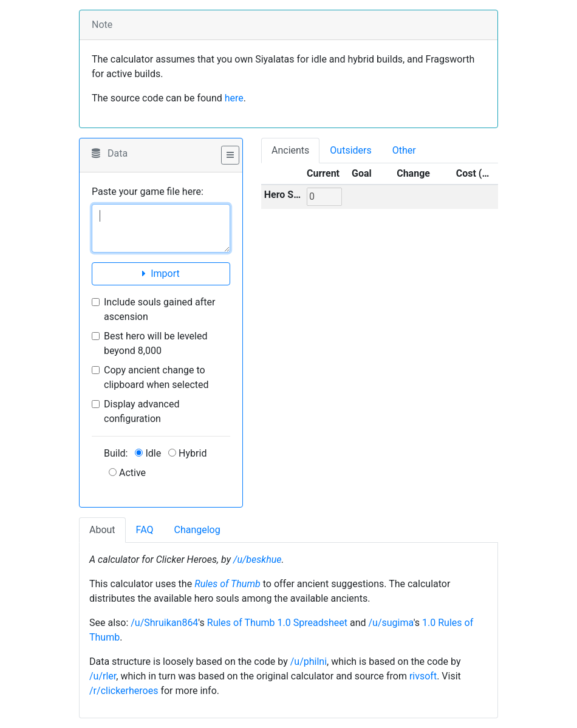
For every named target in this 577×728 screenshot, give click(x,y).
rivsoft (423, 676)
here (234, 98)
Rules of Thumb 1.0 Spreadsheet (277, 623)
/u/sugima (391, 623)
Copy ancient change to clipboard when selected (156, 377)
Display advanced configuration (142, 411)
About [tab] (102, 530)
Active (127, 473)
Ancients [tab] (290, 150)
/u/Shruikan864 (164, 623)
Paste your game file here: (148, 192)
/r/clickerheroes (124, 691)
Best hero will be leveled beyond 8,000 (155, 343)
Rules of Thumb (227, 584)
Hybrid (187, 453)
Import (161, 274)
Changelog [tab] (197, 530)
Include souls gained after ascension (159, 309)
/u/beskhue (258, 560)
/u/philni (309, 662)
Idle (148, 453)
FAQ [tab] (145, 530)
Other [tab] (404, 150)
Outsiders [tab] (350, 150)
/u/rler (103, 676)
